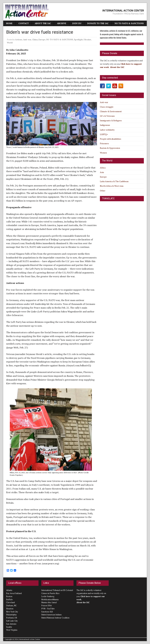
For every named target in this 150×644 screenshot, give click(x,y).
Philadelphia (11, 615)
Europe (42, 40)
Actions (19, 40)
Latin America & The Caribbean (114, 181)
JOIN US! (77, 23)
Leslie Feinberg (48, 596)
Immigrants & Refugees (111, 120)
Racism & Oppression (110, 148)
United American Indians (51, 615)
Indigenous (105, 125)
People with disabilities (111, 139)
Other (103, 191)
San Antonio (11, 624)
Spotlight (78, 40)
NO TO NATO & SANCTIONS (129, 23)
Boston (9, 596)
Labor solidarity (107, 130)
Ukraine (87, 40)
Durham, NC (11, 605)
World (10, 43)
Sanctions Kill (47, 612)
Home (9, 23)
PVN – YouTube (48, 609)
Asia (102, 172)
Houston (10, 609)
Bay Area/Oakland (14, 593)
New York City (12, 612)
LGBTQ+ (104, 134)
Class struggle (107, 107)
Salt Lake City (12, 621)
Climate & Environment (111, 111)
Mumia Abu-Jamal (49, 602)
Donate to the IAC (98, 23)
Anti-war (27, 40)
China (35, 40)
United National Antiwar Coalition (55, 618)
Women (103, 153)
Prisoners (104, 143)
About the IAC (43, 23)
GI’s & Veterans (107, 116)
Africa (103, 168)
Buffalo (9, 599)
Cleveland (10, 602)
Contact (24, 23)
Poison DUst (47, 605)
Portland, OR (12, 618)
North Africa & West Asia (112, 186)
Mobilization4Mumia (50, 599)
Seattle (9, 627)
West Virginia (12, 630)
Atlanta (9, 590)
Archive (62, 23)
